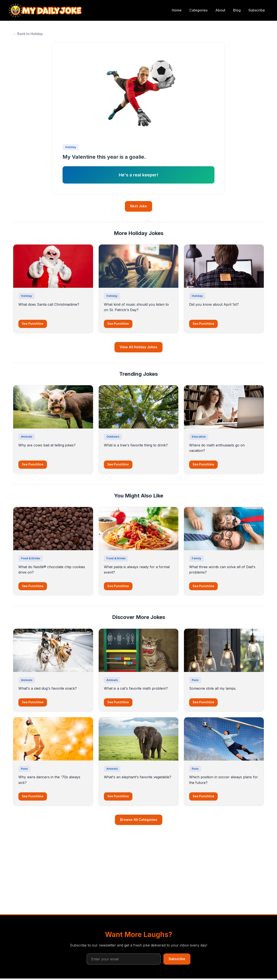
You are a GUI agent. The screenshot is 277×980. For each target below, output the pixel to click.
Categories (198, 10)
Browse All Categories (139, 820)
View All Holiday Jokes (138, 347)
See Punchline (33, 324)
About (220, 10)
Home (177, 10)
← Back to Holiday (28, 34)
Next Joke (138, 206)
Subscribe (257, 10)
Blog (237, 10)
